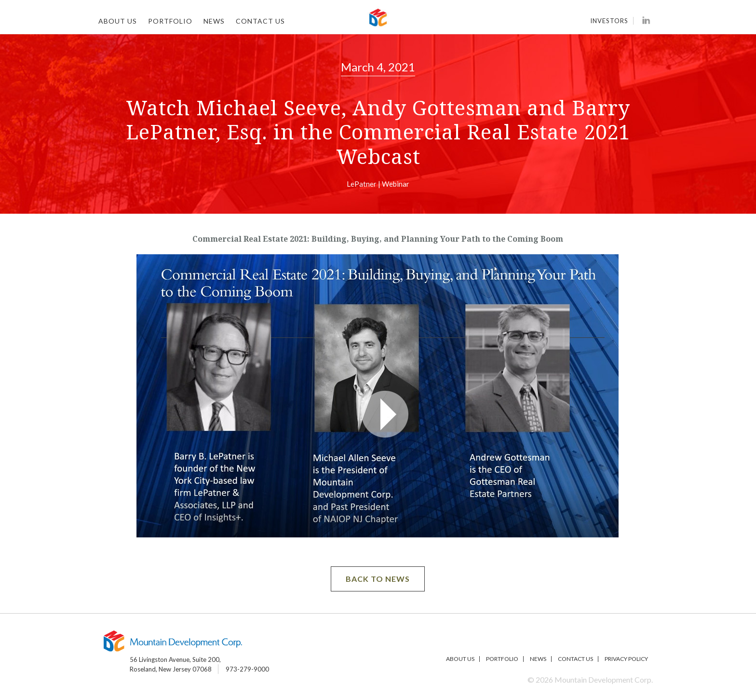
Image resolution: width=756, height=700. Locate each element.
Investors (609, 21)
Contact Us (260, 21)
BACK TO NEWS (378, 579)
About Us (118, 21)
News (214, 21)
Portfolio (170, 21)
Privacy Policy (626, 659)
